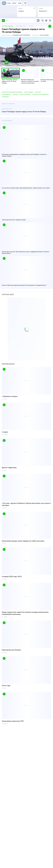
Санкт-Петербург (25, 95)
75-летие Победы (7, 26)
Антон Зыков (44, 35)
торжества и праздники (41, 95)
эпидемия (5, 97)
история (38, 92)
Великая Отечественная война (12, 92)
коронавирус (6, 95)
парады (15, 95)
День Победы (29, 92)
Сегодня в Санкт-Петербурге (21, 35)
